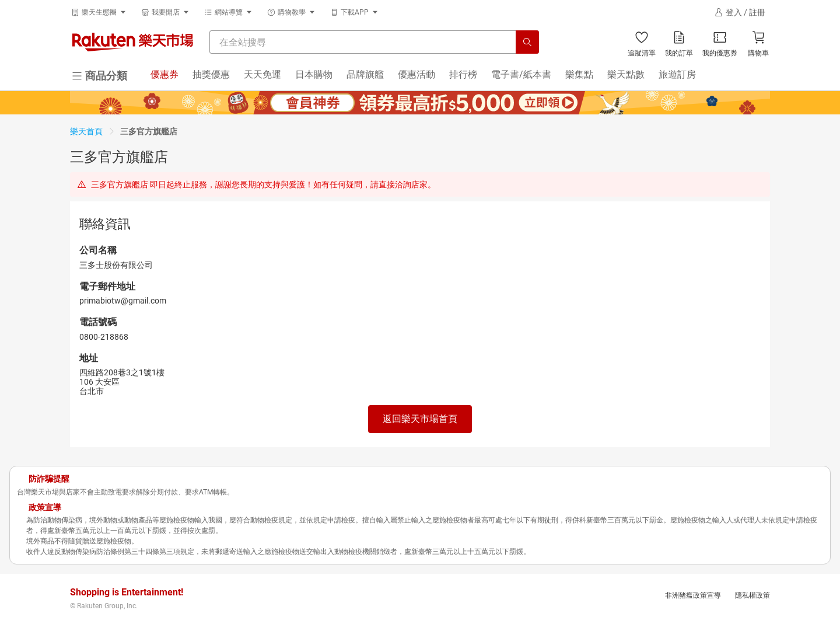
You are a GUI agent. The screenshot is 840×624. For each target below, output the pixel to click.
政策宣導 (45, 507)
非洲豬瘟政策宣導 (693, 595)
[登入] (740, 12)
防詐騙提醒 (49, 479)
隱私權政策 (752, 595)
